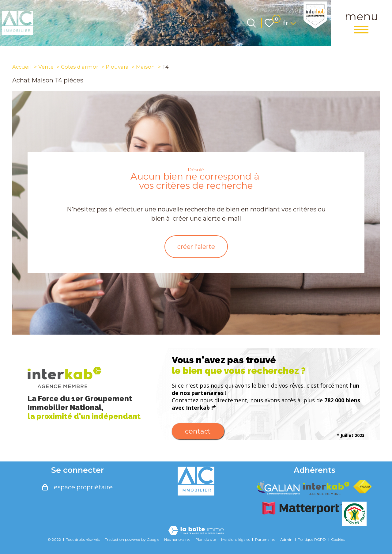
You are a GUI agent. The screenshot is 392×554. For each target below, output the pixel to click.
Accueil (22, 67)
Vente (46, 67)
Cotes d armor (80, 67)
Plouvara (117, 67)
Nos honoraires (177, 539)
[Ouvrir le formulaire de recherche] (251, 23)
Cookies (338, 539)
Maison (145, 67)
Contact (198, 431)
